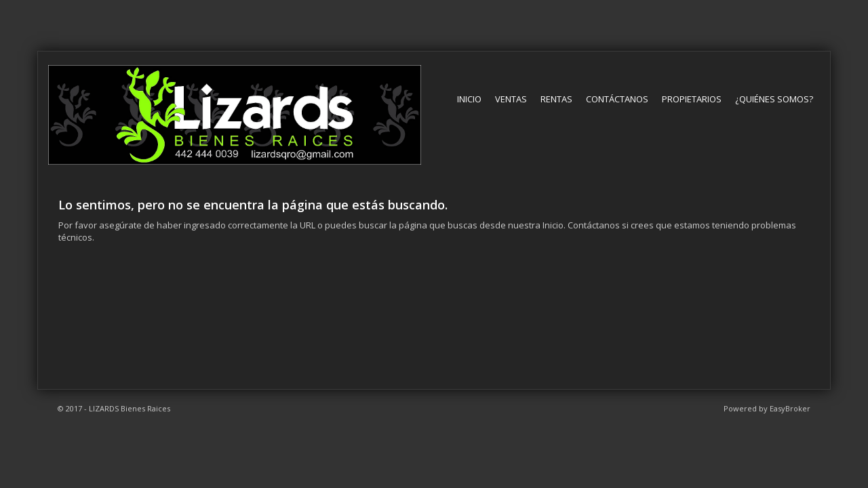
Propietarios (692, 99)
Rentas (556, 99)
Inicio (469, 99)
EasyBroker (790, 408)
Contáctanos (617, 99)
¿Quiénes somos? (774, 99)
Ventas (511, 99)
